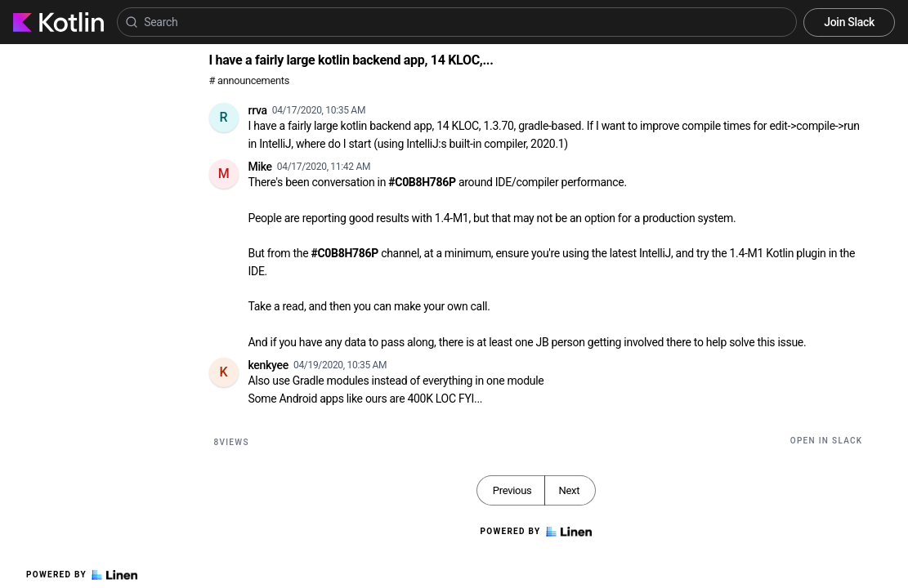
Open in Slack (827, 441)
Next (569, 490)
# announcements (249, 80)
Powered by (82, 575)
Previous (512, 490)
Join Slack (849, 22)
